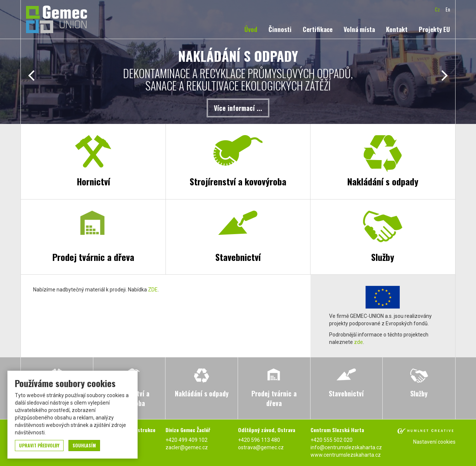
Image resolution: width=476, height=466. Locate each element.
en (448, 9)
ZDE (153, 290)
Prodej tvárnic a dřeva (93, 257)
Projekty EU (434, 29)
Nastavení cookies (434, 442)
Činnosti (280, 29)
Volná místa (359, 29)
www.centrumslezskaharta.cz (346, 455)
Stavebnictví (238, 257)
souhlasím (84, 445)
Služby (383, 257)
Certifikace (318, 29)
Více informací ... (238, 108)
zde (358, 342)
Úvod (251, 29)
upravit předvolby (39, 445)
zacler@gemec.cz (187, 447)
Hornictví (93, 181)
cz (437, 9)
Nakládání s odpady (383, 181)
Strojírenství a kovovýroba (238, 181)
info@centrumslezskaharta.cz (346, 447)
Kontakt (397, 29)
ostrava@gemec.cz (261, 447)
